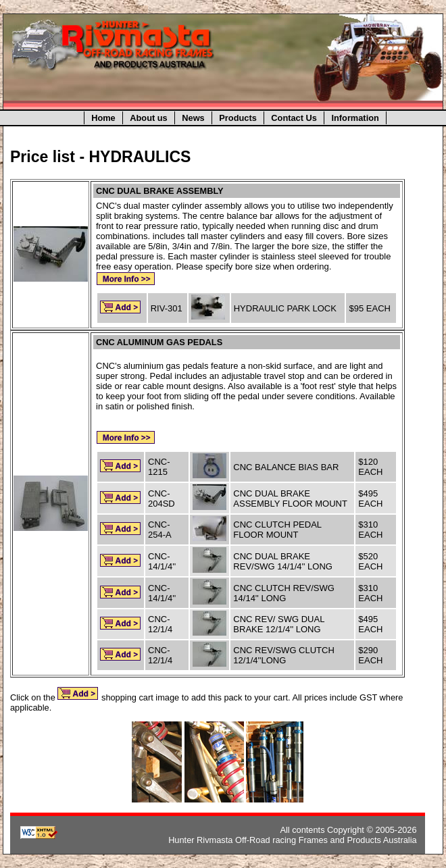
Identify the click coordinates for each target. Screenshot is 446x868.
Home (103, 118)
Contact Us (294, 118)
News (193, 118)
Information (355, 118)
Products (238, 118)
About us (148, 118)
